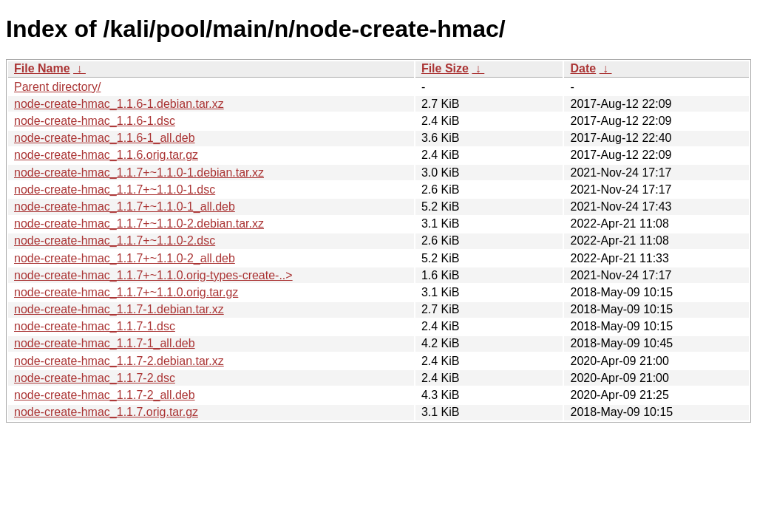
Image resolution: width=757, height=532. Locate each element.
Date (583, 68)
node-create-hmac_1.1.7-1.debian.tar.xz (119, 309)
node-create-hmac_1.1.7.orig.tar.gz (106, 412)
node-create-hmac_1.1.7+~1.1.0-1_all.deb (125, 207)
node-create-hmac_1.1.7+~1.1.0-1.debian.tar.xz (139, 173)
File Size (445, 68)
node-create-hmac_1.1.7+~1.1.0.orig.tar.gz (126, 292)
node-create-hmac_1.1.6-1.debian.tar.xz (119, 104)
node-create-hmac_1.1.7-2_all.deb (105, 395)
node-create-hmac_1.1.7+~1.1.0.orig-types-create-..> (153, 275)
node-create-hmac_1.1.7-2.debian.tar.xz (119, 361)
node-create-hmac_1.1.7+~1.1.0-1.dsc (115, 190)
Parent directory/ (57, 87)
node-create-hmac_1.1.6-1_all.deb (105, 138)
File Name (42, 68)
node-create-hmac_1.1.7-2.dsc (95, 378)
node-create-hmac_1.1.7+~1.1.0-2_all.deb (125, 258)
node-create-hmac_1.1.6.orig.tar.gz (106, 155)
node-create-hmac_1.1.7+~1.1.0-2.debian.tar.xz (139, 224)
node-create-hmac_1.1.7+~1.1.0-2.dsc (115, 241)
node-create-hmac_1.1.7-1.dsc (95, 326)
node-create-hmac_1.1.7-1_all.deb (105, 343)
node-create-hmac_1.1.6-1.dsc (95, 121)
